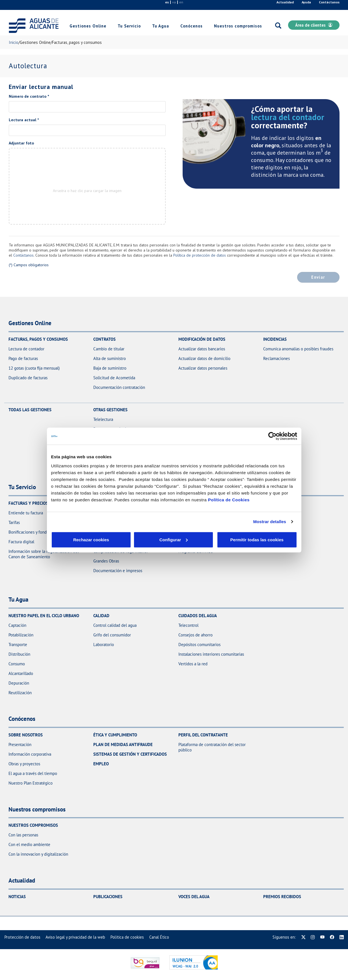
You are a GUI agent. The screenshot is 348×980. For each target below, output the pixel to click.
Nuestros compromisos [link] (238, 26)
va (174, 2)
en (181, 2)
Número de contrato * (29, 96)
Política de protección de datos (200, 255)
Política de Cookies (229, 499)
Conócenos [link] (192, 26)
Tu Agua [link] (161, 26)
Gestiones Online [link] (88, 26)
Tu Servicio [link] (129, 26)
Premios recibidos (282, 897)
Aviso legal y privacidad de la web (75, 937)
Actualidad (285, 2)
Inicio (14, 42)
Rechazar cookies (77, 539)
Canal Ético (159, 937)
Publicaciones (108, 897)
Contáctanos (329, 2)
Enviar (318, 277)
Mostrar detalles (270, 522)
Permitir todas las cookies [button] (257, 539)
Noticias (17, 897)
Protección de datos (22, 937)
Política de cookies (127, 937)
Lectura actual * (24, 120)
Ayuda (306, 2)
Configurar (132, 539)
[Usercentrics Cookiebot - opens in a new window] (272, 436)
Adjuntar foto (21, 143)
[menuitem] (22, 937)
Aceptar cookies (186, 539)
